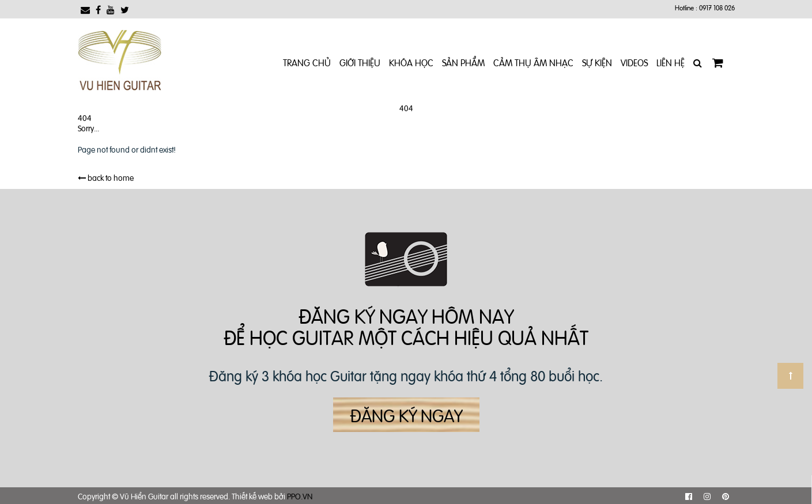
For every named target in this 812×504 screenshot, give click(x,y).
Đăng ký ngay (406, 415)
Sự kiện (597, 62)
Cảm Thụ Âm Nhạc (533, 62)
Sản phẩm (463, 62)
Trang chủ (307, 62)
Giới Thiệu (360, 62)
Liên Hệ (671, 62)
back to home (106, 177)
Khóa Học (411, 62)
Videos (634, 62)
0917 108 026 (717, 7)
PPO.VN (300, 496)
